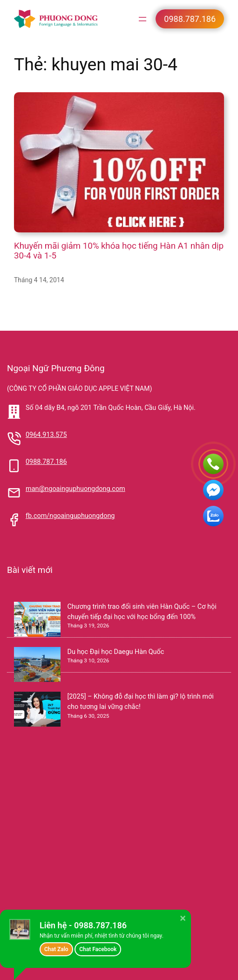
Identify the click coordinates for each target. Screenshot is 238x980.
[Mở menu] (143, 19)
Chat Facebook (98, 949)
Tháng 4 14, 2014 (39, 280)
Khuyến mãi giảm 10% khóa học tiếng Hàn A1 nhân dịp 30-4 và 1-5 (119, 251)
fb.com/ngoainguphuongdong (70, 516)
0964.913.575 (46, 435)
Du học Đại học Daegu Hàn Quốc (116, 652)
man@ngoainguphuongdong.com (75, 489)
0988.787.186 (46, 462)
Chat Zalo (56, 949)
